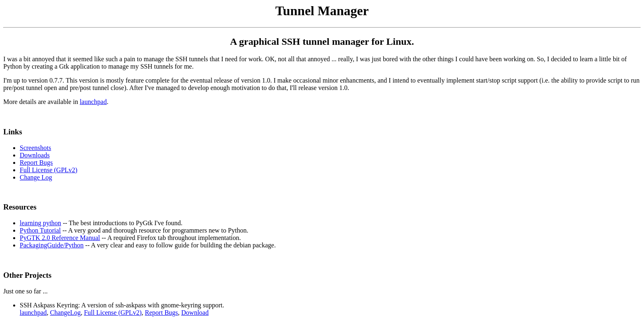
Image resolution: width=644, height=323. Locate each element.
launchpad (93, 102)
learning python (40, 223)
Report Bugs (36, 163)
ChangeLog (66, 313)
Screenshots (35, 148)
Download (195, 313)
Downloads (35, 155)
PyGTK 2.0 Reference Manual (60, 238)
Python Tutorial (40, 230)
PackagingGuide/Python (52, 245)
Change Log (36, 177)
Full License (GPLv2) (48, 170)
